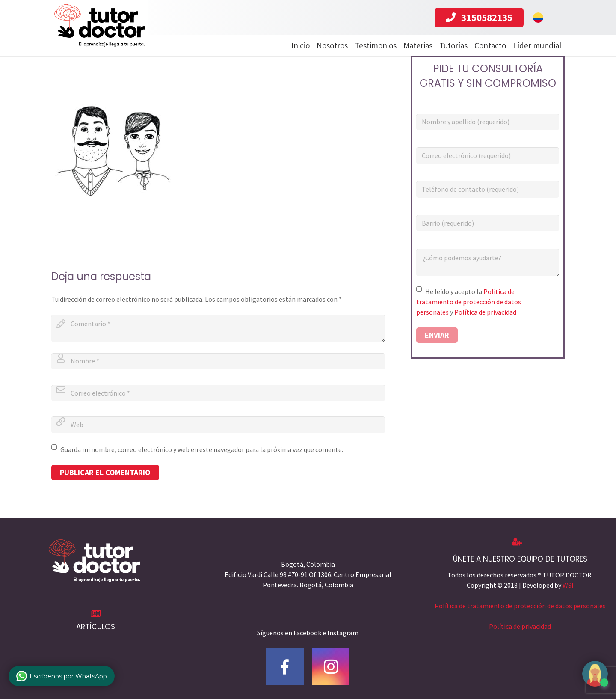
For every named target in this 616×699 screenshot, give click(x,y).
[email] (218, 393)
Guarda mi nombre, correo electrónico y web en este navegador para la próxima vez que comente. (202, 449)
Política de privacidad (485, 312)
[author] (218, 361)
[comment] (218, 328)
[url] (218, 425)
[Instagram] (331, 667)
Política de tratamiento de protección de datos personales (469, 302)
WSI (568, 585)
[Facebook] (285, 667)
